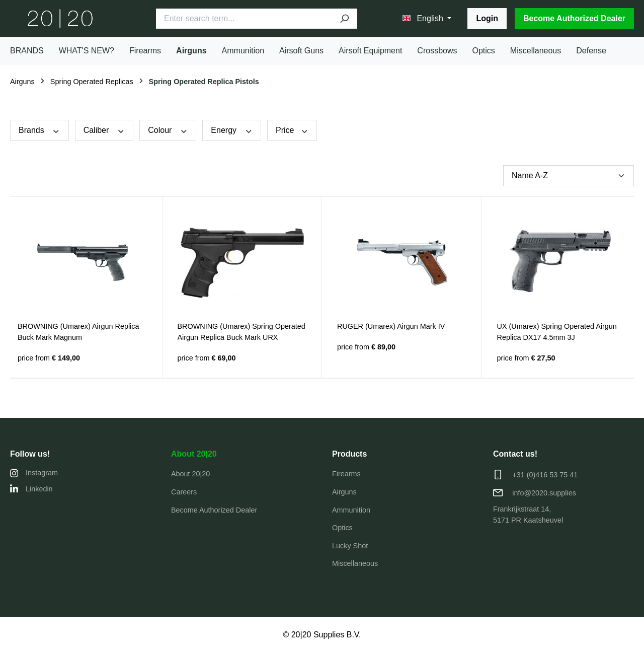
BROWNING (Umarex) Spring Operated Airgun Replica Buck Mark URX (242, 332)
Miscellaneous (355, 563)
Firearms (346, 474)
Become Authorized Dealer (574, 18)
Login (487, 18)
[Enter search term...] (244, 19)
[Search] (344, 19)
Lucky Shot (350, 546)
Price (292, 130)
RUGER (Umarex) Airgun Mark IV (391, 326)
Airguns (344, 492)
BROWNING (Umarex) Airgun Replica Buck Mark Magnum (78, 332)
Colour (168, 130)
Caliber (104, 130)
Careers (184, 492)
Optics (342, 528)
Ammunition (351, 510)
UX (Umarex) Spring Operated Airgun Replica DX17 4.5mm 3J (557, 332)
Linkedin (31, 489)
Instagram (34, 473)
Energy (232, 130)
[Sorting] (569, 176)
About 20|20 (194, 454)
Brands (39, 130)
